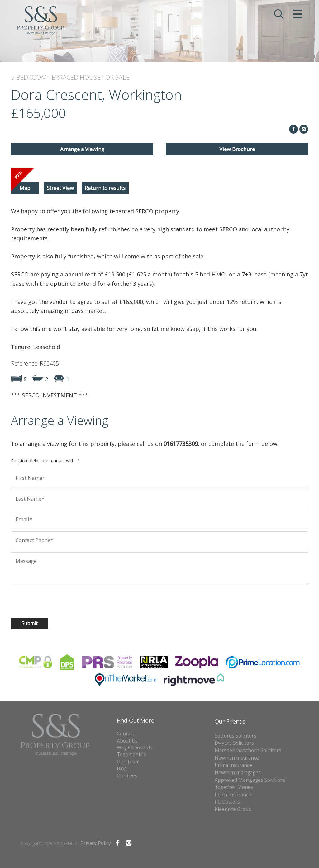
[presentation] (51, 601)
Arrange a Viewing (82, 149)
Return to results (105, 188)
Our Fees (127, 776)
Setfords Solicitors (236, 736)
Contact (126, 734)
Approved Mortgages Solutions (250, 780)
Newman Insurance (237, 758)
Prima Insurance (233, 765)
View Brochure (237, 149)
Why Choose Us (135, 748)
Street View (60, 188)
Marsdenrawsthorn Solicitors (248, 750)
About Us (127, 741)
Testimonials (131, 755)
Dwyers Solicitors (234, 743)
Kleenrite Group (233, 809)
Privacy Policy (96, 843)
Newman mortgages (238, 773)
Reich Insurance (233, 795)
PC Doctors (227, 802)
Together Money (234, 787)
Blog (122, 769)
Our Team (128, 762)
